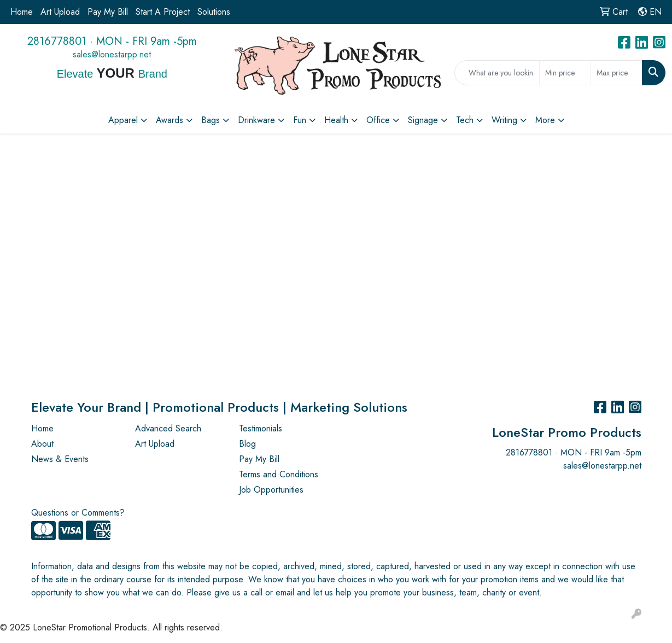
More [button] (545, 120)
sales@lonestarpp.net (112, 54)
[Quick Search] (497, 73)
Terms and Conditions (279, 474)
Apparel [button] (123, 120)
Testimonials (261, 428)
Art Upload (60, 12)
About (42, 444)
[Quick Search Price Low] (565, 73)
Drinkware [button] (256, 120)
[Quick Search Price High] (617, 73)
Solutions (214, 12)
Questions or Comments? (78, 513)
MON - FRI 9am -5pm (147, 41)
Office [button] (378, 120)
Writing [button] (504, 120)
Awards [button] (170, 120)
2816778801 (57, 41)
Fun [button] (300, 120)
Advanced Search (168, 428)
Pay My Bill (108, 12)
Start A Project (163, 12)
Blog (247, 444)
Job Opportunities (271, 490)
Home (22, 12)
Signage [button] (423, 120)
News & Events (60, 459)
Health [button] (336, 120)
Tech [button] (465, 120)
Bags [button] (211, 120)
